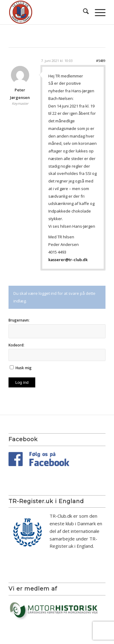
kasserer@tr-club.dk (68, 260)
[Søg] (83, 12)
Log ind (22, 382)
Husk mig (24, 368)
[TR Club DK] (47, 12)
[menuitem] (83, 12)
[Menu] (97, 12)
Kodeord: (16, 345)
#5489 (101, 61)
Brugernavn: (19, 320)
